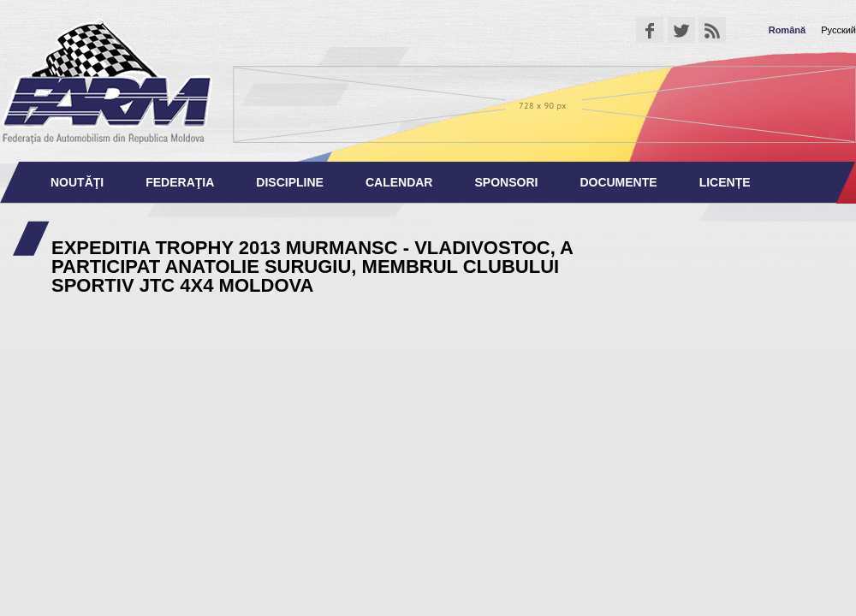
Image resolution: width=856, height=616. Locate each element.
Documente (618, 182)
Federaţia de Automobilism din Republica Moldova (107, 81)
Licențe (725, 182)
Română (787, 30)
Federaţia (180, 182)
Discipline (290, 182)
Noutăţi (77, 182)
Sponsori (506, 182)
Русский (838, 30)
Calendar (399, 182)
